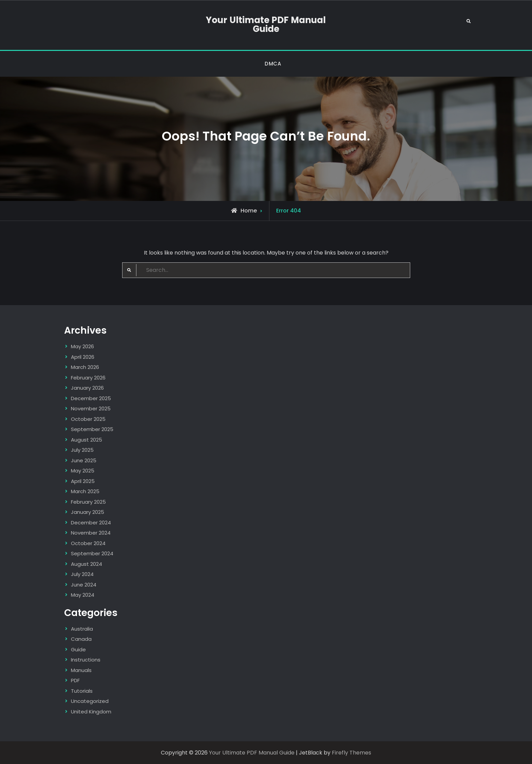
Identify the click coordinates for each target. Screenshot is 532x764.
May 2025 (83, 471)
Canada (81, 639)
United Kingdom (91, 712)
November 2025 (91, 408)
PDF (75, 680)
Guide (78, 649)
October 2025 (88, 419)
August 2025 (87, 440)
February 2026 (88, 378)
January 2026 (87, 388)
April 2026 (83, 357)
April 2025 (83, 481)
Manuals (81, 670)
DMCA (273, 64)
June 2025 (84, 460)
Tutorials (82, 691)
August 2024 (87, 564)
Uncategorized (90, 701)
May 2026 (82, 346)
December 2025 (91, 398)
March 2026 (85, 367)
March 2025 (85, 491)
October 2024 (88, 543)
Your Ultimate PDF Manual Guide (266, 24)
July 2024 (82, 574)
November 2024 (91, 533)
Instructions (86, 660)
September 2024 (92, 553)
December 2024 (91, 523)
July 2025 (82, 450)
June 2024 (84, 585)
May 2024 (83, 595)
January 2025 (88, 512)
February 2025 (88, 502)
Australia (82, 629)
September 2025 (92, 429)
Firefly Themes (351, 753)
